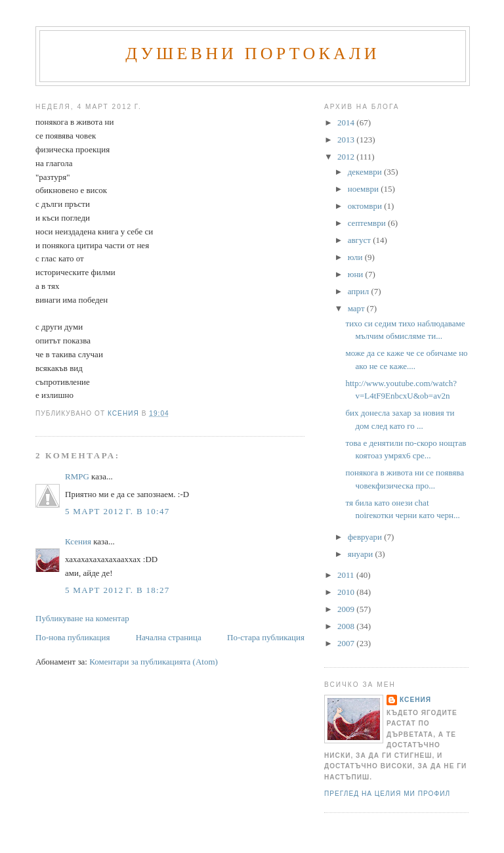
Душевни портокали (253, 54)
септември (368, 223)
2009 (347, 609)
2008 (347, 626)
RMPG (77, 476)
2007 (347, 643)
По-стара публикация (266, 637)
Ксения (78, 541)
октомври (366, 206)
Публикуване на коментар (82, 618)
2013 (347, 140)
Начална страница (169, 637)
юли (356, 257)
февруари (366, 537)
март (357, 308)
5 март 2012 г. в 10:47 (117, 511)
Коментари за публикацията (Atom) (154, 662)
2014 (347, 122)
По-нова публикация (73, 637)
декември (366, 172)
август (360, 240)
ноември (364, 189)
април (360, 291)
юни (357, 274)
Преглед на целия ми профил (387, 794)
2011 (347, 575)
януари (362, 554)
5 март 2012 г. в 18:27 (117, 590)
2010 (347, 592)
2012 (347, 157)
